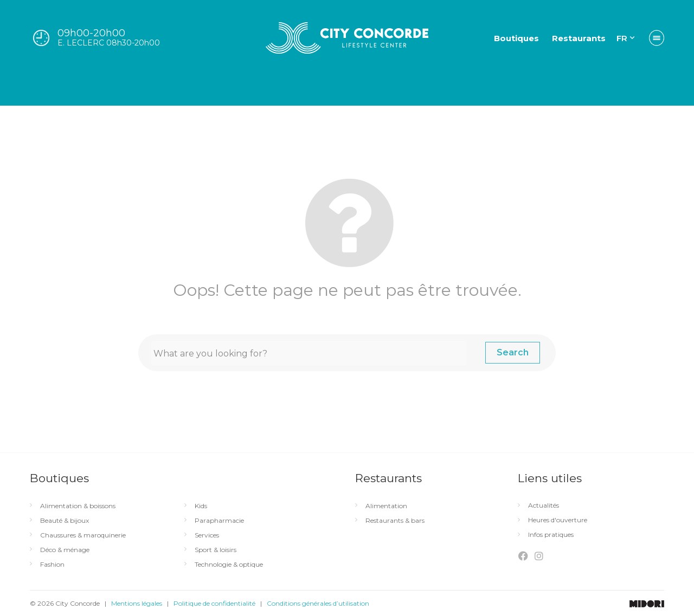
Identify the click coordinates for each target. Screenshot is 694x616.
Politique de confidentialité (214, 603)
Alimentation (386, 506)
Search (513, 352)
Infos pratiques (551, 535)
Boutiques (516, 38)
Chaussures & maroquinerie (83, 535)
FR (622, 38)
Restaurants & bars (395, 521)
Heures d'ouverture (558, 520)
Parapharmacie (219, 521)
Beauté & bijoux (65, 521)
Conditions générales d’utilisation (318, 603)
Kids (201, 506)
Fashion (52, 565)
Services (207, 535)
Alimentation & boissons (78, 506)
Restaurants (579, 38)
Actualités (544, 505)
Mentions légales (137, 603)
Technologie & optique (229, 565)
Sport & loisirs (216, 550)
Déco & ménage (65, 550)
